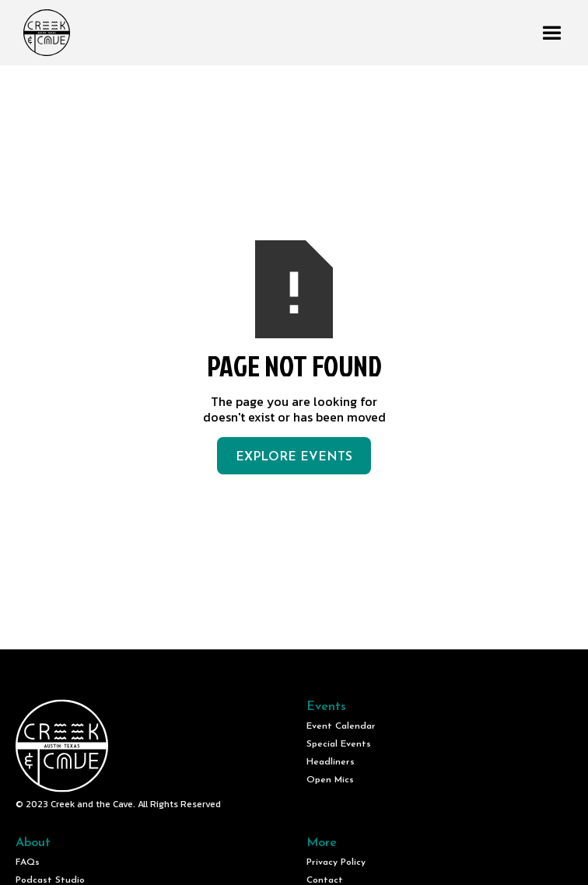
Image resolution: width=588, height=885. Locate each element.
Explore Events (294, 457)
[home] (43, 33)
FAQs (28, 862)
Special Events (339, 744)
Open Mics (330, 780)
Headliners (331, 762)
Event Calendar (341, 726)
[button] (552, 33)
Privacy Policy (336, 862)
